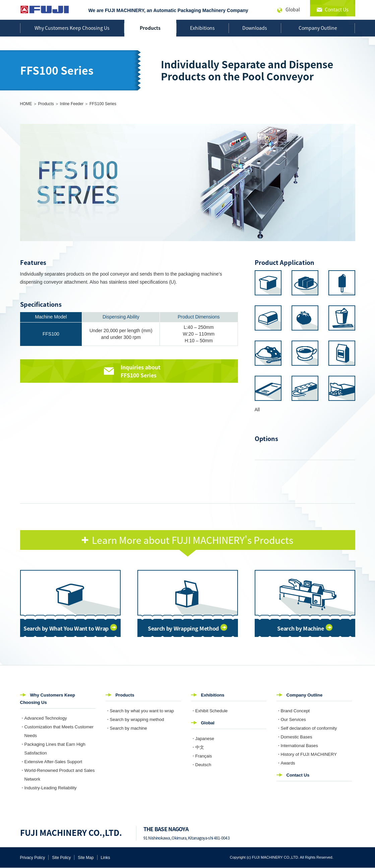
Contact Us (298, 775)
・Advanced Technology (44, 718)
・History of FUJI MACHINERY (307, 754)
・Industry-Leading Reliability (48, 788)
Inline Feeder (72, 104)
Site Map (86, 858)
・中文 (198, 747)
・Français (202, 756)
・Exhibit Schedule (209, 711)
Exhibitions (202, 28)
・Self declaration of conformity (307, 728)
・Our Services (291, 719)
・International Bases (297, 746)
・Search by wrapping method (135, 719)
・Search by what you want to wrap (140, 711)
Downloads (255, 28)
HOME (26, 104)
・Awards (286, 763)
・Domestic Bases (294, 737)
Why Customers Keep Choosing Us (72, 28)
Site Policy (61, 858)
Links (106, 858)
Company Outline (318, 28)
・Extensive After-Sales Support (51, 762)
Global (208, 723)
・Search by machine (126, 728)
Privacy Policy (33, 858)
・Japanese (203, 739)
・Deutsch (201, 765)
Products (150, 28)
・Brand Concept (293, 711)
